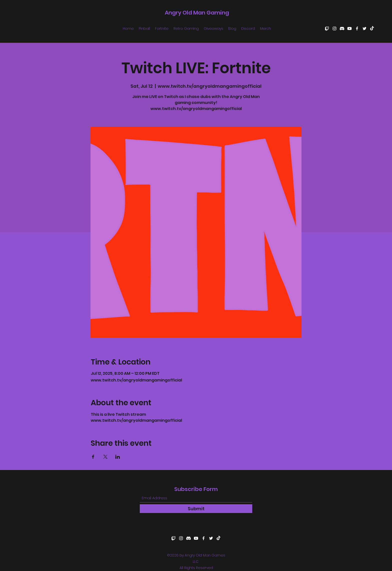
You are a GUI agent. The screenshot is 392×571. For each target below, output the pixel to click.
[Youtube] (349, 28)
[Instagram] (334, 28)
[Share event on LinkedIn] (118, 457)
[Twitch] (327, 28)
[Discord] (342, 28)
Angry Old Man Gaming (197, 13)
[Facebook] (357, 28)
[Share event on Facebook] (93, 457)
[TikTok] (372, 28)
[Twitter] (364, 28)
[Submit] (196, 509)
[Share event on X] (105, 457)
